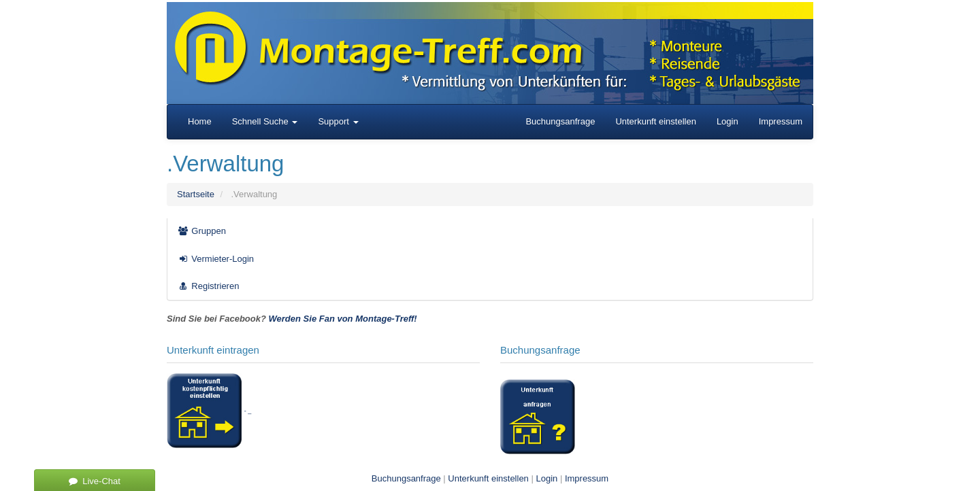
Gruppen (202, 231)
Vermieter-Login (216, 259)
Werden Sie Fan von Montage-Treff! (343, 319)
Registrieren (208, 286)
